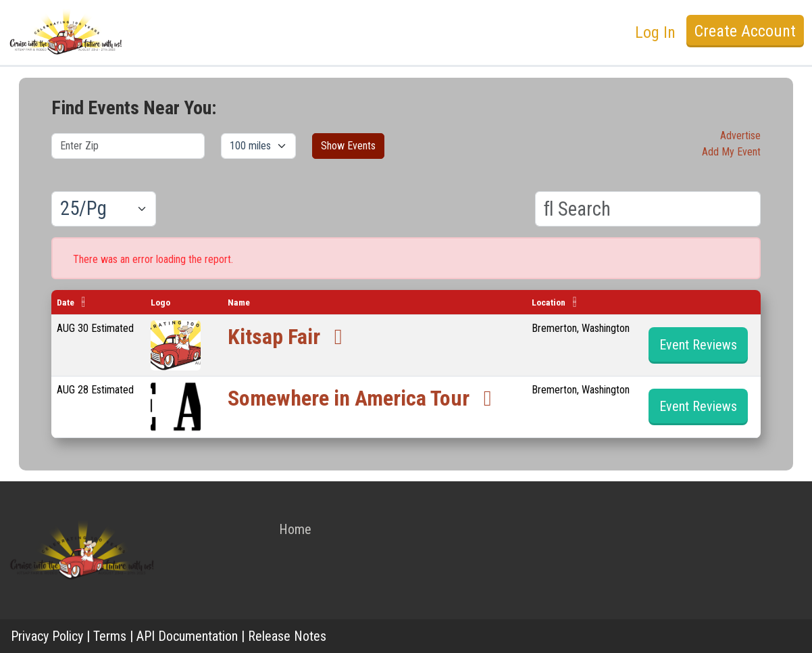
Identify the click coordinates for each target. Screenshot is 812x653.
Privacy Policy (47, 636)
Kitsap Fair (290, 337)
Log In (655, 32)
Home (295, 529)
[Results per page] (104, 209)
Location (549, 302)
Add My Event (731, 152)
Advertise (740, 136)
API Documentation (187, 636)
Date (66, 302)
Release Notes (287, 636)
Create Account (745, 31)
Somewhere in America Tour (364, 398)
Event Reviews (698, 345)
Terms (110, 636)
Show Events (348, 146)
